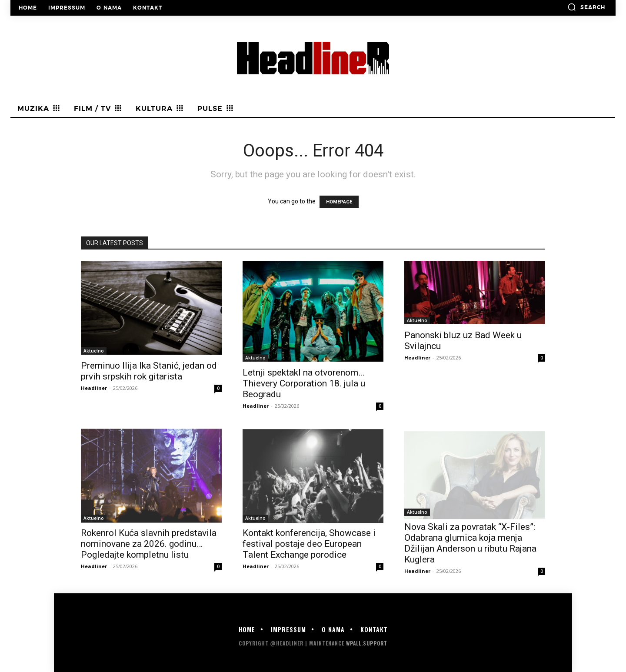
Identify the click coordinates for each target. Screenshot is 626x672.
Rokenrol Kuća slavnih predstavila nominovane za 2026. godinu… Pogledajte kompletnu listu (149, 544)
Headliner (94, 388)
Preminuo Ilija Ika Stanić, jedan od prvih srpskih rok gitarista (149, 371)
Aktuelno (94, 351)
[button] (586, 7)
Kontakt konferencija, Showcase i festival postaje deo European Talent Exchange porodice (309, 544)
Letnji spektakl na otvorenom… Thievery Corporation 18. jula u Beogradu (304, 383)
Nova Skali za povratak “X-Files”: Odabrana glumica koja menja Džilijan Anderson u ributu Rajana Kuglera (470, 543)
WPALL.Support (367, 643)
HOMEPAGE (339, 202)
